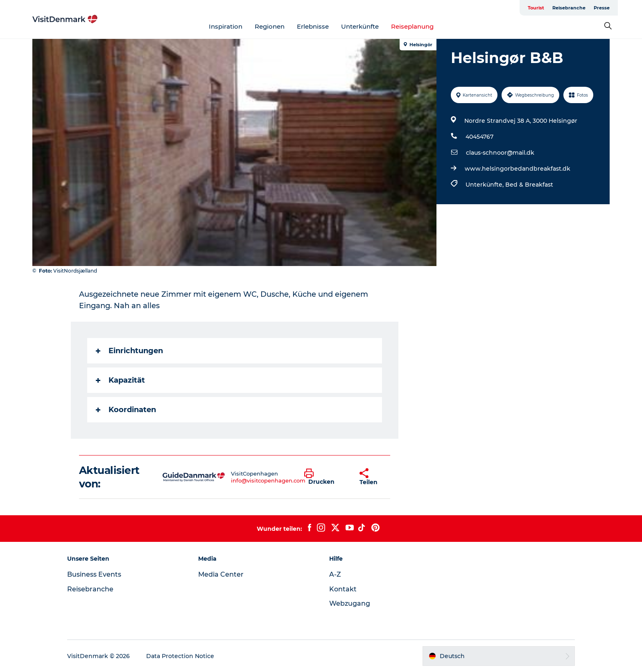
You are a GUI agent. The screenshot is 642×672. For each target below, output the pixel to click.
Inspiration (226, 26)
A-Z (335, 574)
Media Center (221, 574)
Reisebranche (569, 8)
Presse (602, 8)
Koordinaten (126, 410)
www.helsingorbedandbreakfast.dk (518, 169)
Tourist (536, 8)
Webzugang (350, 603)
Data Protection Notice (180, 656)
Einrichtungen (129, 351)
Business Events (94, 574)
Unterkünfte (360, 26)
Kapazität (120, 380)
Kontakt (343, 589)
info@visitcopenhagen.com (268, 480)
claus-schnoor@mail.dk (500, 153)
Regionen (270, 26)
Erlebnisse (313, 26)
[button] (326, 477)
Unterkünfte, (485, 185)
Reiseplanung (412, 26)
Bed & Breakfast (529, 185)
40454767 (479, 137)
